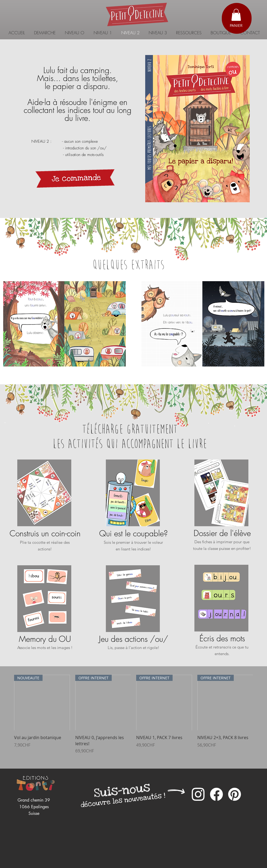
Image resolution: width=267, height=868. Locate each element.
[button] (236, 15)
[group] (133, 717)
